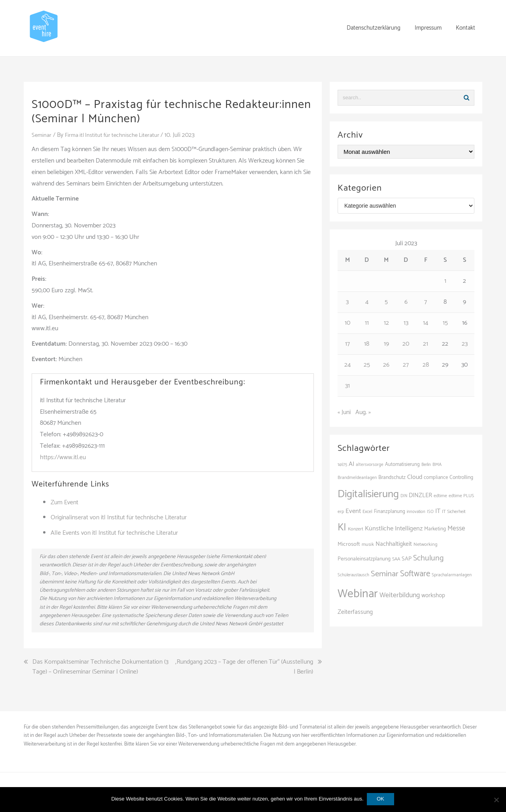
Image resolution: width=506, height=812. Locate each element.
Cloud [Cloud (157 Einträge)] (415, 477)
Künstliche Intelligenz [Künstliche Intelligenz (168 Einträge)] (394, 529)
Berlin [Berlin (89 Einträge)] (426, 465)
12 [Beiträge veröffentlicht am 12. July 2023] (386, 323)
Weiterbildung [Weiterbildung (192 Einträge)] (400, 595)
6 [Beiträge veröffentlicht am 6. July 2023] (406, 302)
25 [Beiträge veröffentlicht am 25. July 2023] (367, 365)
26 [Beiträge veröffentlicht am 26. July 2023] (386, 365)
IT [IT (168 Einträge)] (438, 511)
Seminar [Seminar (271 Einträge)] (385, 574)
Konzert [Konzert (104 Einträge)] (356, 529)
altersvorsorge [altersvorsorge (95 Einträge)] (370, 465)
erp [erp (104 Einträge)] (341, 512)
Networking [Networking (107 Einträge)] (425, 544)
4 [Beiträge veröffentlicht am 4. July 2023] (367, 302)
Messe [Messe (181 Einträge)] (456, 528)
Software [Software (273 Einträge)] (415, 574)
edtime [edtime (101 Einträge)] (440, 496)
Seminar (42, 135)
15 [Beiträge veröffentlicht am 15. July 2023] (445, 323)
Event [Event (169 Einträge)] (353, 511)
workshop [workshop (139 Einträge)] (433, 596)
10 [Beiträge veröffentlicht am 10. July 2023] (347, 323)
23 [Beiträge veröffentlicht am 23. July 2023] (465, 344)
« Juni (344, 412)
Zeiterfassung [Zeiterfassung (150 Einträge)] (355, 612)
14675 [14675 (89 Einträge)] (342, 465)
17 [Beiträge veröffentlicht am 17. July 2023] (347, 344)
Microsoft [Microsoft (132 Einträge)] (349, 544)
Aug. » (363, 412)
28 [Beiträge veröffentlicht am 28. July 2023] (426, 365)
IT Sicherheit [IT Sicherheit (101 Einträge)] (454, 512)
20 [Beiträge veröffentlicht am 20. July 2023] (406, 344)
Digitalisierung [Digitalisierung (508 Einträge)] (368, 494)
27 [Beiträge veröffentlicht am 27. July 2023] (406, 365)
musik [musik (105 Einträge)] (368, 544)
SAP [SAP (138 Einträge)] (407, 559)
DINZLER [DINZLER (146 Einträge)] (420, 495)
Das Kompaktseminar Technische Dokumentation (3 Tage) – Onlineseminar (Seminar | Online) (100, 667)
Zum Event (64, 503)
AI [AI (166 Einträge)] (351, 464)
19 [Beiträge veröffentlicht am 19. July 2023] (386, 344)
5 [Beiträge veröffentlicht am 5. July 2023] (386, 302)
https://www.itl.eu (63, 457)
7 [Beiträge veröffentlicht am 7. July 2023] (426, 302)
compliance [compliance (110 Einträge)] (436, 478)
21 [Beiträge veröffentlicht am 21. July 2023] (426, 344)
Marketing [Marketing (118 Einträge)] (435, 529)
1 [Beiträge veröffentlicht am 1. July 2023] (445, 281)
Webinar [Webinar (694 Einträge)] (358, 594)
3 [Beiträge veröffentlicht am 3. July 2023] (347, 302)
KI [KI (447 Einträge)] (342, 528)
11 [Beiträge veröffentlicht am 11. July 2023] (367, 323)
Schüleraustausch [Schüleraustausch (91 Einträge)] (353, 575)
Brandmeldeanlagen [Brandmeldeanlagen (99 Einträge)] (357, 478)
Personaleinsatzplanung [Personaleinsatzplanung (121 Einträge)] (364, 559)
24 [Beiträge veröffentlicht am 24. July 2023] (347, 365)
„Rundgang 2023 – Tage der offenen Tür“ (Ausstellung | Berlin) (244, 667)
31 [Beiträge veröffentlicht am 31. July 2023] (347, 386)
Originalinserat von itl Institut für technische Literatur (119, 518)
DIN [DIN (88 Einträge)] (404, 496)
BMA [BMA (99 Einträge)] (437, 465)
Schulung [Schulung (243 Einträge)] (428, 558)
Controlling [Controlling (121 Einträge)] (461, 477)
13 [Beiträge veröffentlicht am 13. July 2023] (406, 323)
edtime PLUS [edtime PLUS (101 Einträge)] (461, 496)
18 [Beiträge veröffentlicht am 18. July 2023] (367, 344)
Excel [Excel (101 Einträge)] (367, 512)
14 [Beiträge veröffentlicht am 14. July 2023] (426, 323)
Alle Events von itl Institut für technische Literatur (114, 533)
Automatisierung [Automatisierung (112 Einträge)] (402, 465)
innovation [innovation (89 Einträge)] (416, 512)
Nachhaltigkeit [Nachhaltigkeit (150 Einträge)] (394, 544)
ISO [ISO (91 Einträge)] (430, 512)
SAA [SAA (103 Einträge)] (396, 559)
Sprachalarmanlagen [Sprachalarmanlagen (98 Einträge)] (452, 575)
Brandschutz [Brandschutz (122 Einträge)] (392, 477)
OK (381, 800)
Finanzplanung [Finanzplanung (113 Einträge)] (390, 512)
